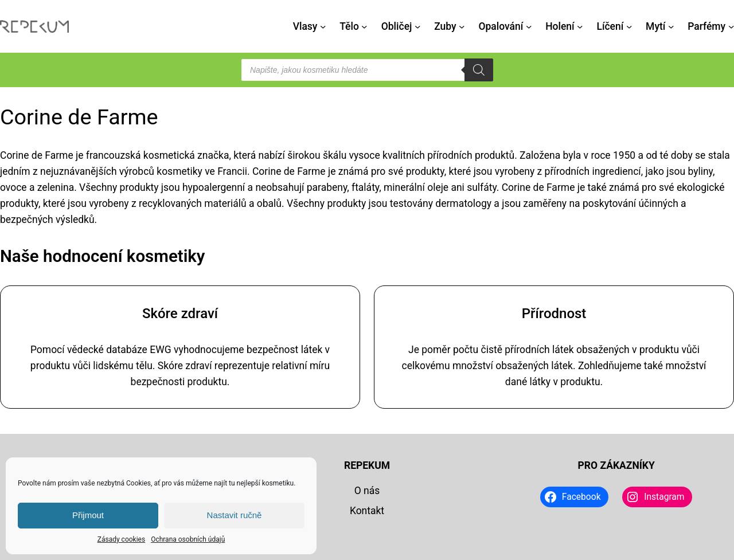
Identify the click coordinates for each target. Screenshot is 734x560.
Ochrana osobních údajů (188, 539)
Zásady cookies (121, 539)
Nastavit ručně (235, 515)
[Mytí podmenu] (671, 26)
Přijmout (88, 515)
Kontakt (367, 511)
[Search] (479, 70)
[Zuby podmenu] (462, 26)
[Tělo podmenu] (364, 26)
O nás (367, 491)
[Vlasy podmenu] (323, 26)
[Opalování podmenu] (529, 26)
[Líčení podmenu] (629, 26)
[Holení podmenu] (580, 26)
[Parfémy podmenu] (731, 26)
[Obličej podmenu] (417, 26)
